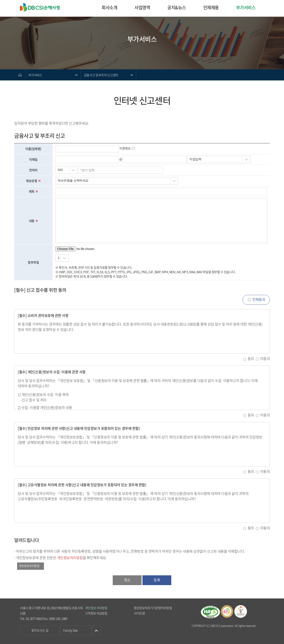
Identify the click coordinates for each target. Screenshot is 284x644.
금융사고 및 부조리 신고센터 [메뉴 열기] (101, 75)
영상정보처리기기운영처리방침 (153, 608)
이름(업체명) (33, 149)
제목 (33, 191)
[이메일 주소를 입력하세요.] (154, 159)
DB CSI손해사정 (42, 8)
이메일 (33, 159)
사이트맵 (139, 613)
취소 (127, 580)
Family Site (71, 630)
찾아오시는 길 (40, 630)
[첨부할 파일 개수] (62, 258)
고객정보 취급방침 (96, 613)
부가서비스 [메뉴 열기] (35, 75)
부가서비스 (246, 7)
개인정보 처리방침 (96, 608)
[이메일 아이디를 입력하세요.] (87, 159)
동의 (251, 358)
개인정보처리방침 (29, 566)
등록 (157, 580)
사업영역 (142, 7)
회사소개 (109, 7)
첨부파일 (33, 262)
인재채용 (211, 7)
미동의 (265, 358)
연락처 (33, 170)
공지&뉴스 (177, 7)
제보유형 (33, 181)
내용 (33, 221)
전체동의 (259, 299)
